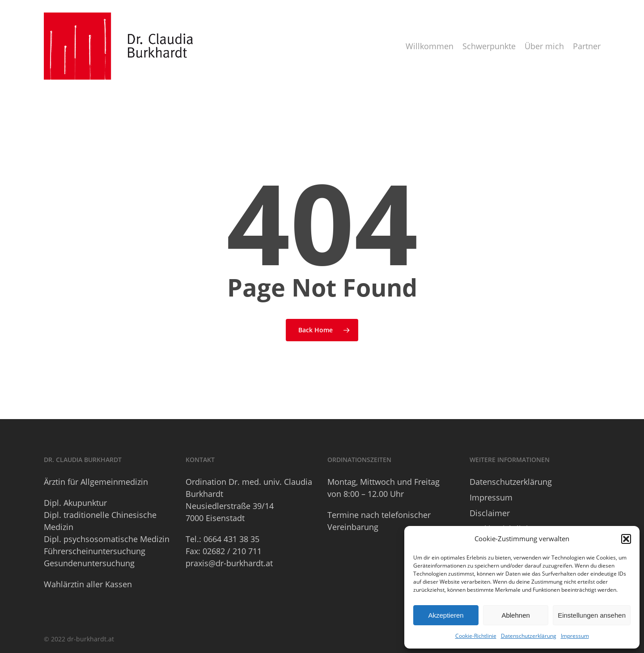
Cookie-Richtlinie (476, 636)
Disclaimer (490, 513)
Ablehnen (515, 615)
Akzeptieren (446, 615)
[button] (626, 539)
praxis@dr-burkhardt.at (229, 563)
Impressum (575, 636)
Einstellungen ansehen (592, 615)
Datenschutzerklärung (529, 636)
